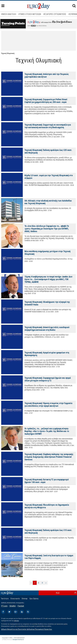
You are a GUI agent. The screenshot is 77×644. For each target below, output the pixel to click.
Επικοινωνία (15, 599)
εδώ (33, 26)
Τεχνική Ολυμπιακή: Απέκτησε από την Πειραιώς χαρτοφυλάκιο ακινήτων (47, 75)
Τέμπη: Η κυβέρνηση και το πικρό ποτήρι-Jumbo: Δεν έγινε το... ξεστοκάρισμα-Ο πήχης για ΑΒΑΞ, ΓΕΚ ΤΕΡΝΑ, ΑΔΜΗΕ (48, 279)
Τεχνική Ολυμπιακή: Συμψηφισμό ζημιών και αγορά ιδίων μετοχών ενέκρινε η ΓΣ (48, 379)
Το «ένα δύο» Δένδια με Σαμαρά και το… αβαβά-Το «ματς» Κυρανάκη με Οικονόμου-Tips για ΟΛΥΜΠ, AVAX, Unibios (47, 229)
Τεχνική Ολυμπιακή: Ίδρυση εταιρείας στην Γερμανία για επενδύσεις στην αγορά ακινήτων (48, 405)
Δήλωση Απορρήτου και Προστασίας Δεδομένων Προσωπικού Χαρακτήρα (27, 629)
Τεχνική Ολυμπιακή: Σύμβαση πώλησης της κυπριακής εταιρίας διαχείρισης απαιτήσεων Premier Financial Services (49, 457)
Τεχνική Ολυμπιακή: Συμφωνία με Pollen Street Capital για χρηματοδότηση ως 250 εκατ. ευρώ (46, 101)
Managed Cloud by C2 (18, 640)
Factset (21, 606)
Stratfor (13, 606)
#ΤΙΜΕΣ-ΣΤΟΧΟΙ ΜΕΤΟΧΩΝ (30, 14)
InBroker (16, 621)
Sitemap (25, 599)
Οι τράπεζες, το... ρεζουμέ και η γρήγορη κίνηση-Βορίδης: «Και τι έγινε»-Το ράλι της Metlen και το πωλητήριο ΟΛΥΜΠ (47, 431)
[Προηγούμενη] (31, 583)
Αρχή (58, 593)
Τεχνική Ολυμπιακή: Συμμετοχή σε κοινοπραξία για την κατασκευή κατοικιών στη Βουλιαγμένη (48, 126)
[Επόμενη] (46, 583)
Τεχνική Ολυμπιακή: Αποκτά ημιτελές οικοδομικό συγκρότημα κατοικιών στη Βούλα (47, 329)
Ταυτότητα (5, 599)
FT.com (4, 606)
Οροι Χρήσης (34, 599)
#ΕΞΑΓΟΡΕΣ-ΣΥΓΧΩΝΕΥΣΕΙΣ (55, 14)
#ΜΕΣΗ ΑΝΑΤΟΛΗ (9, 14)
